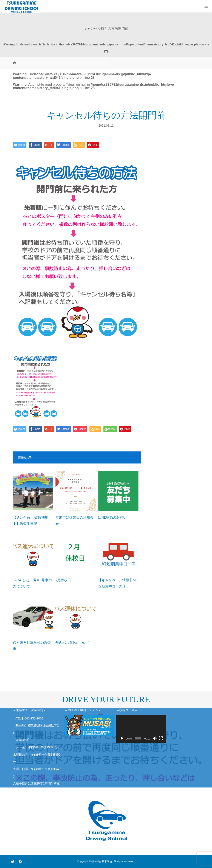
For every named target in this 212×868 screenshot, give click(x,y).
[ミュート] (155, 738)
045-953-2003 (34, 718)
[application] (141, 729)
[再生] (122, 738)
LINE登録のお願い (112, 517)
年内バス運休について (73, 643)
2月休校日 (63, 580)
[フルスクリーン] (161, 738)
